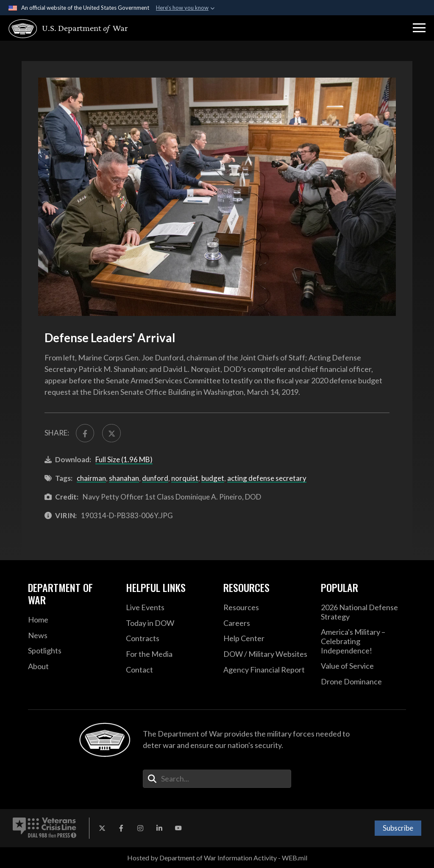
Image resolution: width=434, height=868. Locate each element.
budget (213, 478)
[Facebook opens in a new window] (121, 828)
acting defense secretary (267, 478)
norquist (185, 478)
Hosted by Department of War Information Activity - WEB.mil (217, 858)
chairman (91, 478)
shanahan (124, 478)
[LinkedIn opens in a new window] (159, 828)
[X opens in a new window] (102, 828)
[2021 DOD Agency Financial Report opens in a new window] (266, 670)
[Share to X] (111, 433)
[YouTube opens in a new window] (178, 828)
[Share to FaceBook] (85, 433)
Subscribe (398, 828)
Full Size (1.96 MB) (124, 459)
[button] (419, 28)
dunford (155, 478)
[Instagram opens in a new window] (140, 828)
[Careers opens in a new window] (266, 623)
